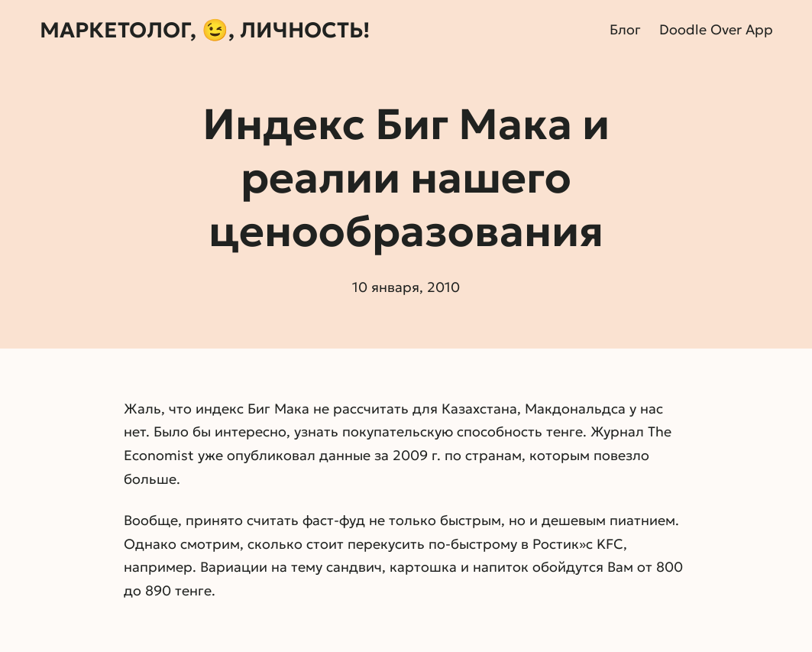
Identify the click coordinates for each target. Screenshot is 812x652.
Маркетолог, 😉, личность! (205, 30)
